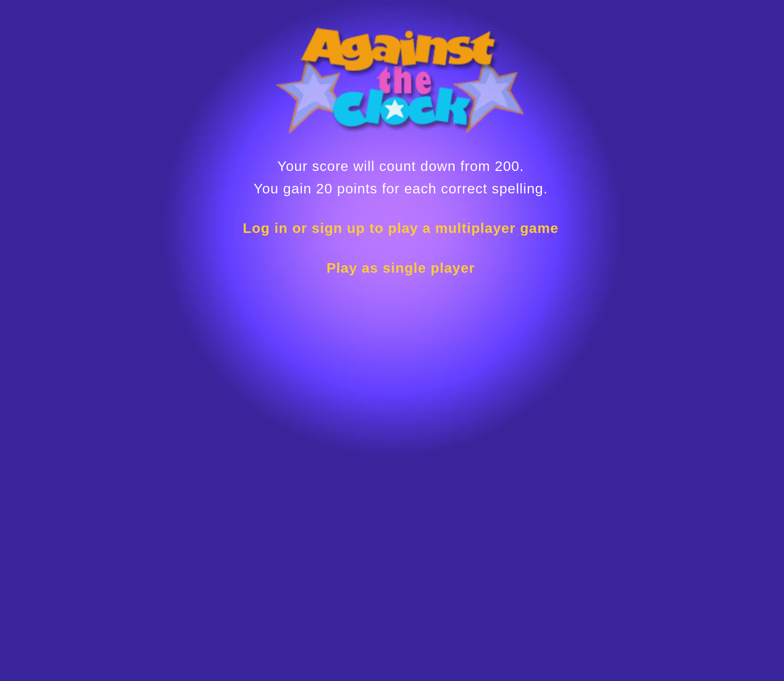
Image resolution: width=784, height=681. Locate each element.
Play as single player (401, 268)
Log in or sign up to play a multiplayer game (401, 228)
